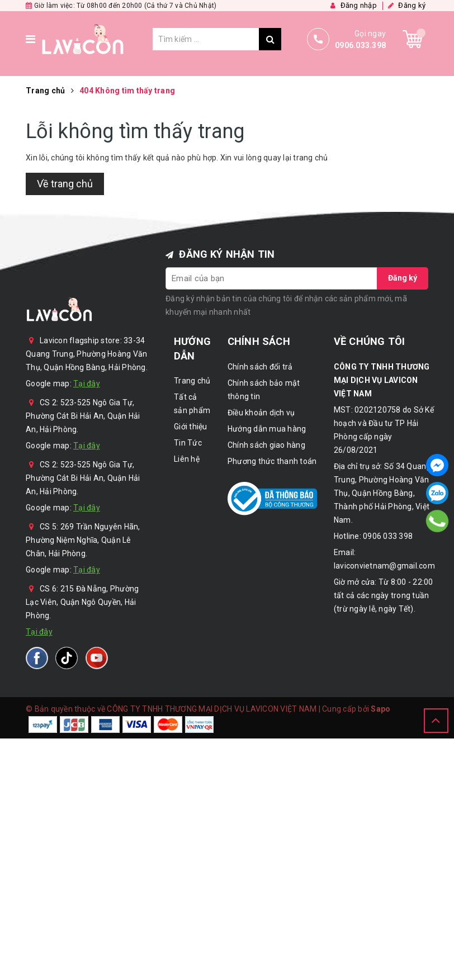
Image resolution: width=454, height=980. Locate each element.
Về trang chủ (65, 184)
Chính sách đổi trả (260, 367)
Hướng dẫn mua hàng (267, 429)
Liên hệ (187, 459)
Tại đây (87, 384)
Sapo (380, 709)
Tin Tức (188, 443)
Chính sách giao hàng (266, 445)
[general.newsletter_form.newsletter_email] (272, 278)
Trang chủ (192, 381)
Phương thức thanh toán (272, 461)
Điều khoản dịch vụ (261, 413)
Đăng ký (403, 278)
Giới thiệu (191, 427)
